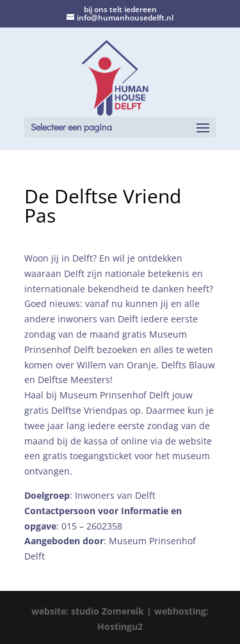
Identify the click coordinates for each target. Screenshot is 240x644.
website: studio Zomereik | (93, 611)
